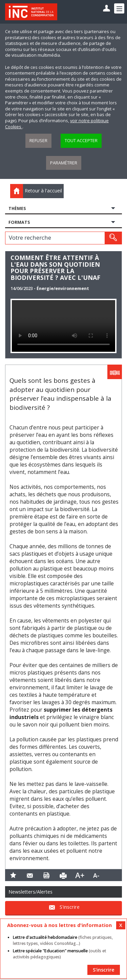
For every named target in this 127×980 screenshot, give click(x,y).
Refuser (38, 141)
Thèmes (17, 208)
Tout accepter (81, 141)
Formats (19, 222)
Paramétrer (64, 163)
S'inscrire (70, 907)
